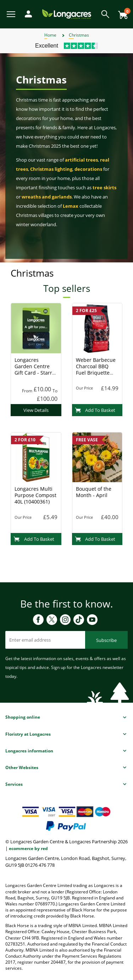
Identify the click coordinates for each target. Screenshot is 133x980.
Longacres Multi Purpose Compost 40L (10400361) (35, 495)
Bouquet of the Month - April (94, 492)
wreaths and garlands (47, 197)
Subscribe (106, 640)
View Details (36, 410)
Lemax (71, 206)
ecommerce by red (28, 848)
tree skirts (104, 187)
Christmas (79, 35)
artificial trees (81, 160)
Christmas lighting (51, 169)
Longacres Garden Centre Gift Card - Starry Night (35, 369)
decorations (88, 169)
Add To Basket (95, 410)
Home (50, 35)
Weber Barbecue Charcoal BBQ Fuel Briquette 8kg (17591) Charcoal (96, 373)
